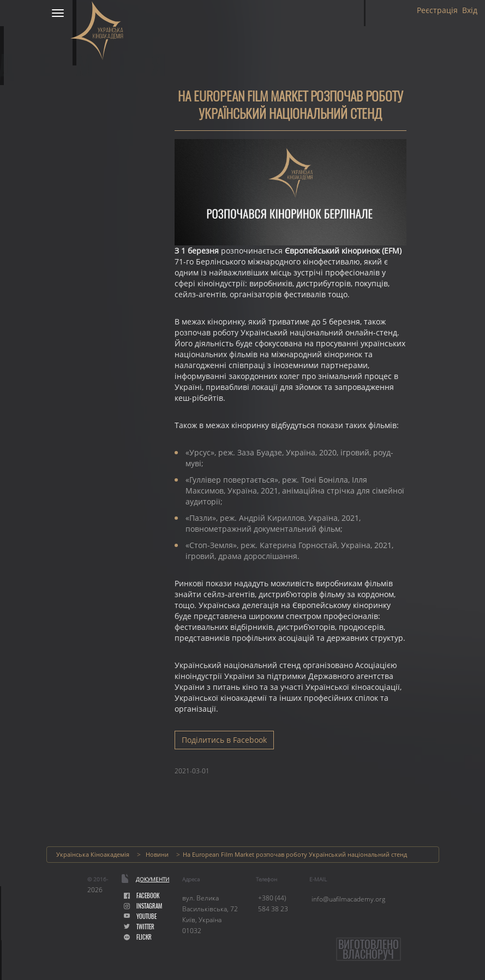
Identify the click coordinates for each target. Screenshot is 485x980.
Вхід (470, 10)
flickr (138, 937)
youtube (140, 916)
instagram (143, 906)
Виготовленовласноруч (369, 949)
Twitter (139, 927)
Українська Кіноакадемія (93, 854)
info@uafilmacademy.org (348, 899)
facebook (142, 896)
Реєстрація (437, 10)
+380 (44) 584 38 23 (273, 903)
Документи (152, 879)
